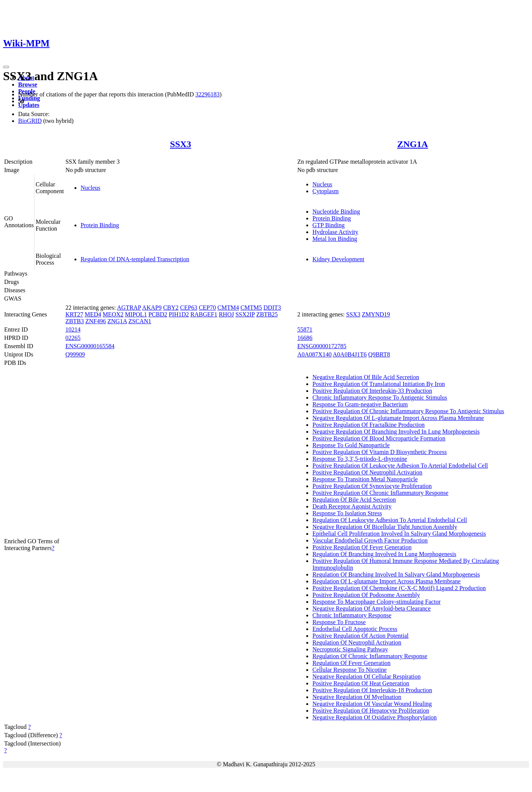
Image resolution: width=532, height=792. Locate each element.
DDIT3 (272, 308)
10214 (73, 329)
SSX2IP (245, 314)
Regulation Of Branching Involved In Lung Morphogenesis (384, 554)
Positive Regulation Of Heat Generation (361, 683)
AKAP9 (152, 308)
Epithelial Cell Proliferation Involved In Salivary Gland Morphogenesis (399, 534)
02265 (73, 338)
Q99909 (75, 354)
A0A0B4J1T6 (350, 354)
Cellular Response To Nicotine (349, 670)
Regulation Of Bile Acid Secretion (354, 500)
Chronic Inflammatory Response (352, 615)
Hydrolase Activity (335, 232)
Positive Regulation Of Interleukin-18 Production (372, 690)
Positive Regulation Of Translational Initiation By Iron (378, 384)
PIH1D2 (179, 314)
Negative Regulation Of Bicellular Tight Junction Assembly (385, 527)
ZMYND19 (376, 314)
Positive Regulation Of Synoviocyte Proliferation (372, 486)
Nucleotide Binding (336, 212)
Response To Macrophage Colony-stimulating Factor (376, 602)
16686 (305, 338)
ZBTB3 (75, 321)
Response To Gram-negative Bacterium (360, 404)
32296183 (208, 94)
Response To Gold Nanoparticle (351, 445)
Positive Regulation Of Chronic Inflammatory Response (380, 493)
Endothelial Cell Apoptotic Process (355, 629)
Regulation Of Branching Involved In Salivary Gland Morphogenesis (396, 574)
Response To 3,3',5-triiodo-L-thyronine (360, 459)
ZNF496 (96, 321)
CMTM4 (228, 308)
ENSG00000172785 (322, 346)
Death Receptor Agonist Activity (352, 506)
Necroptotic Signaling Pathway (350, 649)
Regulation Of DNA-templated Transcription (135, 259)
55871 (305, 329)
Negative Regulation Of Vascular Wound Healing (372, 704)
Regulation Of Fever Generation (351, 663)
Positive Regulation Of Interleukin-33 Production (372, 391)
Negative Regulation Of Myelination (357, 697)
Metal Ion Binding (335, 239)
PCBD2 (158, 314)
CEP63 (188, 308)
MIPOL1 (136, 314)
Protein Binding (100, 225)
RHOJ (226, 314)
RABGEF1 (204, 314)
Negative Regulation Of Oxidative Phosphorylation (375, 717)
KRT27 (74, 314)
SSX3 (181, 144)
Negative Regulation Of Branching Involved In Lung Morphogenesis (396, 432)
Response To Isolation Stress (347, 513)
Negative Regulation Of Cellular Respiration (366, 677)
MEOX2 (113, 314)
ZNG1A (412, 144)
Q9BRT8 (379, 354)
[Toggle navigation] (6, 67)
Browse (28, 84)
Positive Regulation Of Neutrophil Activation (367, 472)
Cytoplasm (325, 191)
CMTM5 (251, 308)
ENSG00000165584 (90, 346)
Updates (29, 105)
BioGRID (30, 121)
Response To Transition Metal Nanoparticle (365, 479)
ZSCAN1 (140, 321)
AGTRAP (129, 308)
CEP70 (207, 308)
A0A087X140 (314, 354)
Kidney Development (338, 259)
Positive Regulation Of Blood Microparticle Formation (379, 438)
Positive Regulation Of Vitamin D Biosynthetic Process (379, 452)
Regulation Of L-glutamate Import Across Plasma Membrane (386, 581)
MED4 (93, 314)
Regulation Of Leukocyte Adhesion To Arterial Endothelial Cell (390, 520)
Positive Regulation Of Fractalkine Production (368, 425)
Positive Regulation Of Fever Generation (362, 547)
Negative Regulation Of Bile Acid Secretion (366, 377)
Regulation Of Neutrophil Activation (357, 642)
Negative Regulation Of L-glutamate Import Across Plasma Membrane (398, 418)
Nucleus (90, 188)
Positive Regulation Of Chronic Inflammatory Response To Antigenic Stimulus (408, 411)
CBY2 (171, 308)
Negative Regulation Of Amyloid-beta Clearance (371, 608)
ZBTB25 (267, 314)
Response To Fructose (339, 622)
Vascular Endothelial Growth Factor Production (370, 540)
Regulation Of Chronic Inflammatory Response (370, 656)
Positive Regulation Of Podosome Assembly (366, 595)
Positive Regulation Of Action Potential (360, 636)
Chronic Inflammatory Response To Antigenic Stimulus (380, 398)
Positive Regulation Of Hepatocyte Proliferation (371, 711)
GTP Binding (328, 225)
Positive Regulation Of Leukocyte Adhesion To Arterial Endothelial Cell (400, 466)
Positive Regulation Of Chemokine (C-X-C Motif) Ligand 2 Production (399, 588)
